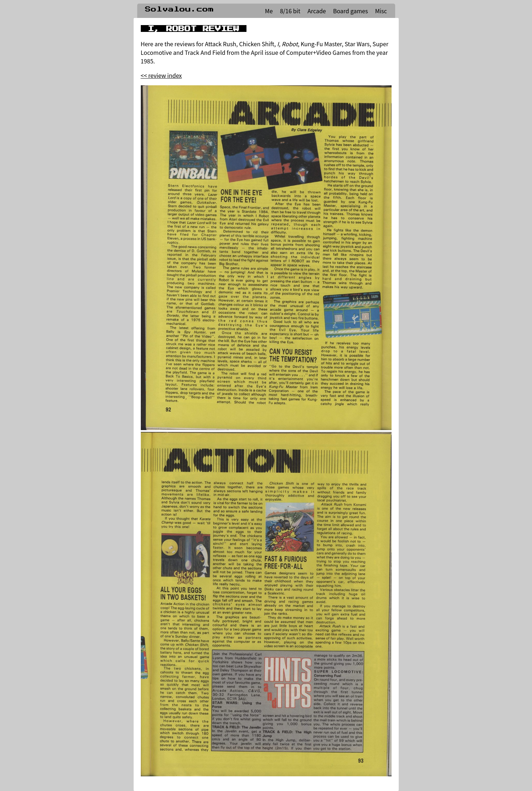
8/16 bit (290, 11)
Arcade (317, 11)
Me (269, 11)
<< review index (161, 75)
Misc (381, 11)
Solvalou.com (179, 9)
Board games (351, 11)
